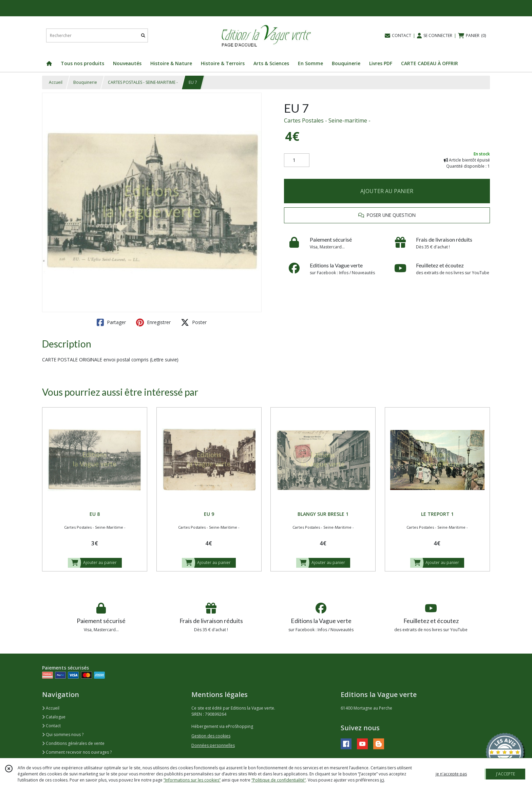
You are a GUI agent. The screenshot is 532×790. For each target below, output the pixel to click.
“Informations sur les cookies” (192, 780)
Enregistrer (153, 322)
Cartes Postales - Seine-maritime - (327, 120)
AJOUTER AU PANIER (387, 191)
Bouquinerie (85, 82)
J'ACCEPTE (506, 774)
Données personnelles (213, 745)
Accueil (56, 82)
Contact (51, 726)
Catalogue (54, 717)
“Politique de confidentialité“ (279, 780)
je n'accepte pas (451, 774)
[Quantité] (297, 160)
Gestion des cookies (211, 736)
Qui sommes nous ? (63, 735)
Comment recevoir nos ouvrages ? (77, 752)
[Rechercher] (143, 35)
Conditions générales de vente (73, 743)
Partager (111, 322)
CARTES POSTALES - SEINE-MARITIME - (143, 82)
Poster (194, 322)
